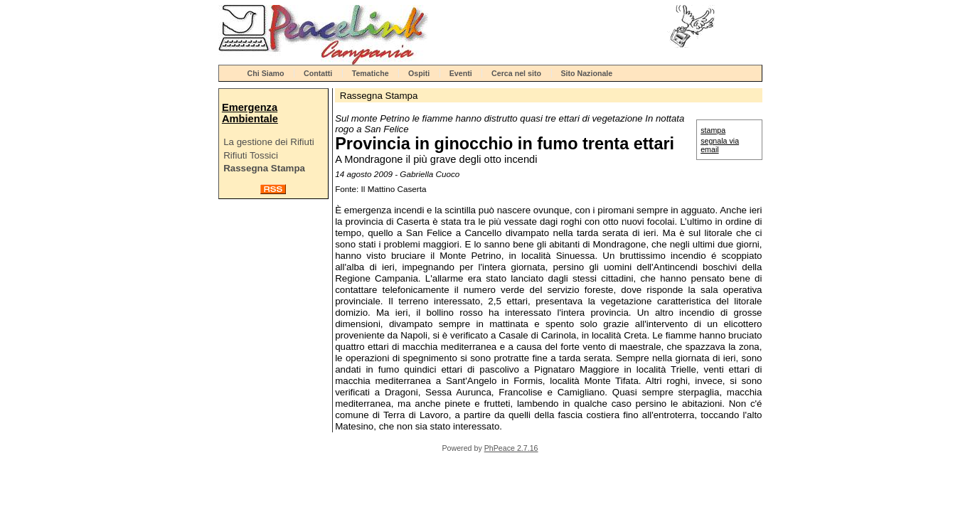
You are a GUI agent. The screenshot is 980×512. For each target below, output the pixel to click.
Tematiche (371, 73)
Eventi (461, 73)
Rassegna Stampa (264, 168)
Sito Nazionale (586, 73)
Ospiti (419, 73)
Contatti (318, 73)
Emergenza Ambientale (250, 113)
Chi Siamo (266, 73)
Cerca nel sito (516, 73)
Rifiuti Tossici (251, 155)
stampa (713, 130)
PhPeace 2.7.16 (511, 448)
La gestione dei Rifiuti (268, 142)
